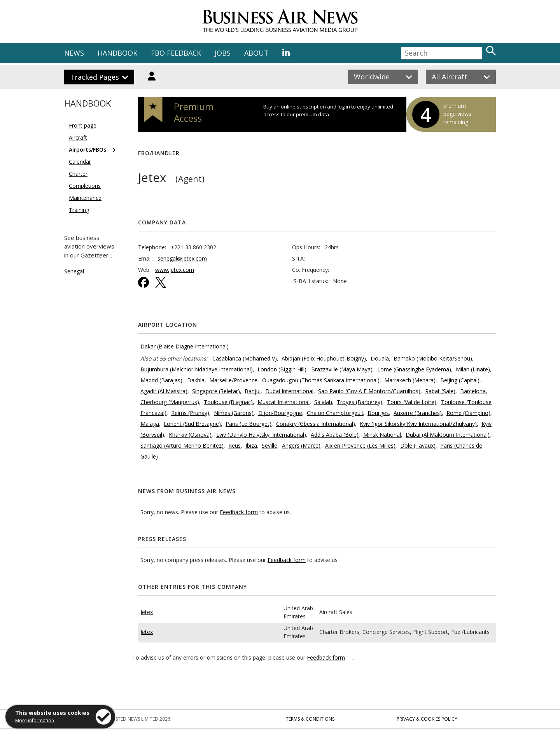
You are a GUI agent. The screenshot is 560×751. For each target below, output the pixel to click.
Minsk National (382, 435)
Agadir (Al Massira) (164, 391)
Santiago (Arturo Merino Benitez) (182, 446)
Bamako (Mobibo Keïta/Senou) (433, 358)
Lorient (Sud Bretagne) (192, 424)
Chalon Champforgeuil (335, 413)
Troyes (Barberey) (360, 402)
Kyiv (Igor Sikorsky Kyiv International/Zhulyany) (418, 424)
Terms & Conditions (310, 719)
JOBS (223, 53)
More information (35, 720)
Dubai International (289, 391)
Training (79, 210)
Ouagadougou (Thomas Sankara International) (321, 380)
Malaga (150, 424)
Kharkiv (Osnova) (190, 435)
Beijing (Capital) (460, 380)
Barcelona (473, 391)
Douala (380, 358)
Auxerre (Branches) (418, 413)
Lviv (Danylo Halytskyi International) (261, 435)
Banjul (253, 391)
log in (344, 107)
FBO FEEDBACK (176, 53)
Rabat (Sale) (440, 391)
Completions (85, 186)
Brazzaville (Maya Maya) (342, 369)
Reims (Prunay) (190, 413)
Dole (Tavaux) (418, 446)
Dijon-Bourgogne (280, 413)
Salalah (323, 402)
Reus (234, 446)
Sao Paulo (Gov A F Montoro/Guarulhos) (369, 391)
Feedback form (239, 512)
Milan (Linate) (473, 369)
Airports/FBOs (87, 150)
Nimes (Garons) (234, 413)
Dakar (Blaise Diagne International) (185, 346)
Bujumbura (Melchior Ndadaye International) (197, 369)
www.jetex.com (175, 270)
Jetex (147, 612)
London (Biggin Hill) (282, 369)
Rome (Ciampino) (468, 413)
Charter (78, 174)
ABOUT (256, 53)
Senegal (74, 271)
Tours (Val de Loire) (412, 402)
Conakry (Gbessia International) (316, 424)
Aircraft (78, 137)
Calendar (80, 162)
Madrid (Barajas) (161, 380)
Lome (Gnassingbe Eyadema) (414, 369)
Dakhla (196, 380)
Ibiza (251, 446)
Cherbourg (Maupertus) (170, 402)
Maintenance (85, 198)
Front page (83, 125)
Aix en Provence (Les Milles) (360, 446)
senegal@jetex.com (182, 258)
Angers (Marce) (301, 446)
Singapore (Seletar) (216, 391)
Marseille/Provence (233, 380)
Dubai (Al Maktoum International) (448, 435)
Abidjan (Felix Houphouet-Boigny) (324, 358)
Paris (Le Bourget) (248, 424)
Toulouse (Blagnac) (228, 402)
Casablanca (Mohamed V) (245, 358)
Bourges (378, 413)
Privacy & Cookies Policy (427, 719)
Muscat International (283, 402)
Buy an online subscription (295, 107)
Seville (269, 446)
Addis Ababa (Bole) (335, 435)
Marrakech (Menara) (410, 380)
